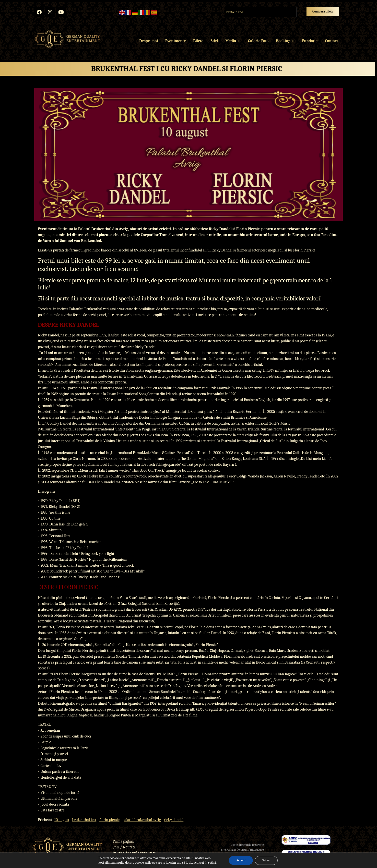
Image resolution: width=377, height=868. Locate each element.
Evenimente (176, 41)
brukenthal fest (84, 820)
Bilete (198, 41)
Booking (285, 41)
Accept (241, 860)
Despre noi (149, 41)
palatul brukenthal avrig (142, 820)
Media (233, 41)
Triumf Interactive (252, 850)
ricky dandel (174, 820)
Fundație (310, 41)
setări (212, 862)
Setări (266, 860)
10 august (62, 820)
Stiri (214, 41)
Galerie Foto (258, 41)
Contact (331, 41)
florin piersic (109, 820)
